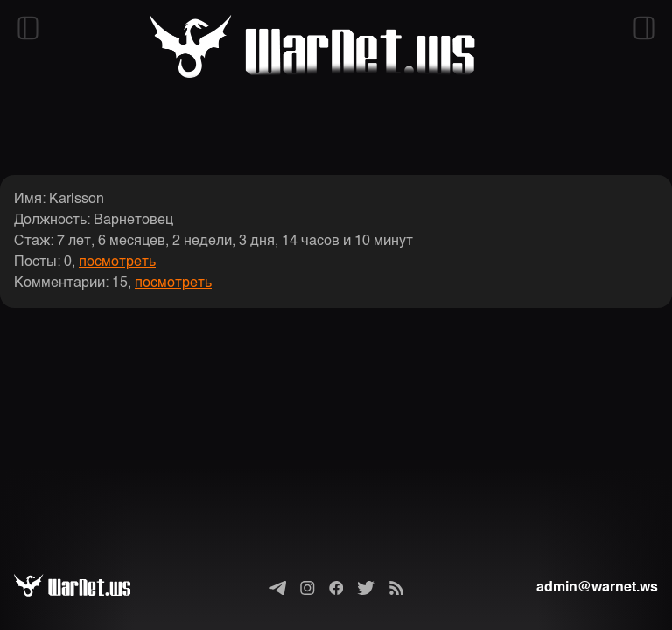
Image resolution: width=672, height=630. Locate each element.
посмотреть (117, 262)
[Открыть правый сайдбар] (644, 28)
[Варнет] (86, 588)
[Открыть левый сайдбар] (28, 28)
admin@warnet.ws (597, 588)
